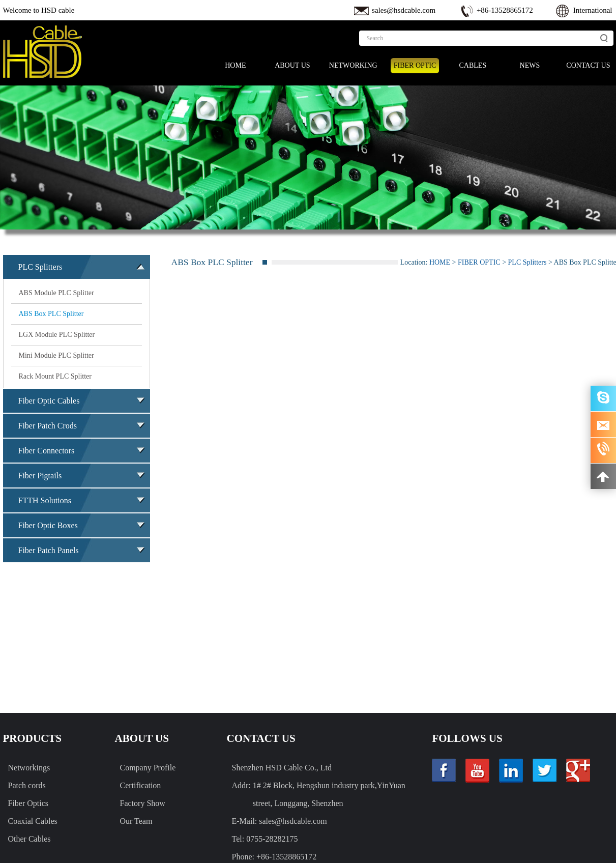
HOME (235, 65)
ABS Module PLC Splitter (56, 293)
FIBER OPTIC (415, 65)
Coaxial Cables (33, 821)
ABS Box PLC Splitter (51, 314)
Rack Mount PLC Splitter (55, 376)
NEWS (530, 65)
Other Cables (30, 839)
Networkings (29, 768)
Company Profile (148, 768)
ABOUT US (292, 65)
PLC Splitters (527, 262)
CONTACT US (588, 65)
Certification (141, 785)
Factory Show (143, 803)
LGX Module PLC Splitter (57, 335)
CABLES (473, 65)
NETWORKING (353, 65)
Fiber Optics (28, 803)
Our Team (136, 821)
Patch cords (27, 785)
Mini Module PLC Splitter (56, 355)
